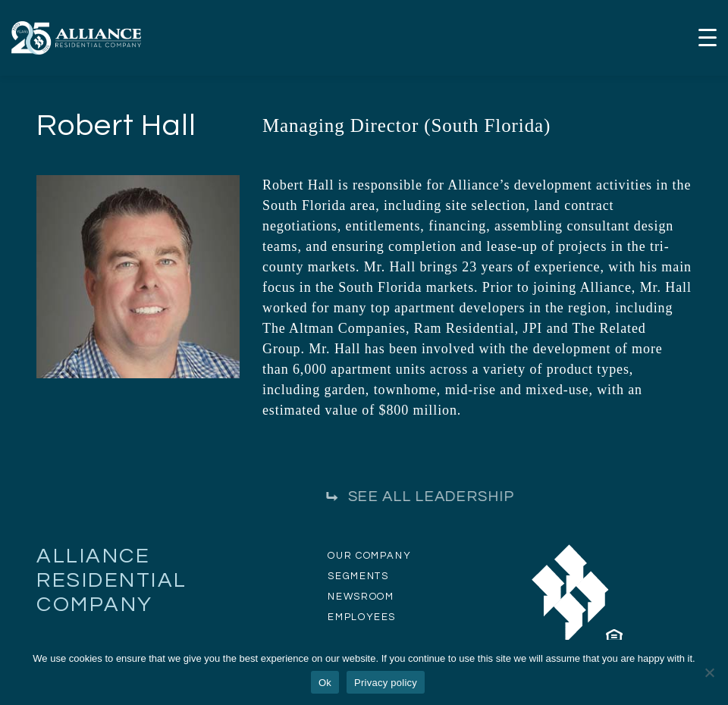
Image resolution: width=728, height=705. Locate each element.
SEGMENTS (358, 576)
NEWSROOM (361, 597)
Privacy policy (386, 683)
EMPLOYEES (362, 617)
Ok (325, 683)
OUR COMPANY (369, 556)
